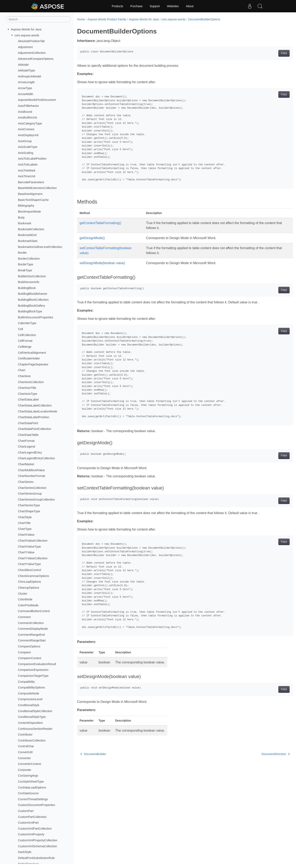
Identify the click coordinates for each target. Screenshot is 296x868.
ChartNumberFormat (31, 476)
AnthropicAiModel (29, 76)
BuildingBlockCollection (33, 300)
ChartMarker (26, 464)
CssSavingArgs (28, 776)
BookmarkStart (28, 241)
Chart (21, 370)
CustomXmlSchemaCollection (37, 846)
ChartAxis (24, 376)
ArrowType (25, 88)
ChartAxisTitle (27, 388)
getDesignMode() (92, 238)
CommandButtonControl (34, 611)
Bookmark (25, 223)
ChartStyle (25, 517)
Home (81, 19)
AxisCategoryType (30, 123)
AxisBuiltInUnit (27, 117)
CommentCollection (31, 623)
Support (155, 6)
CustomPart (26, 811)
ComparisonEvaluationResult (37, 664)
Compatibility (26, 682)
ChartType (25, 529)
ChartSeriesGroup (30, 494)
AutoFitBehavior (28, 106)
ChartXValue (26, 535)
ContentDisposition (30, 723)
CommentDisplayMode (33, 629)
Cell (20, 329)
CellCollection (27, 335)
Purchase (136, 6)
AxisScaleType (28, 147)
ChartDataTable (28, 435)
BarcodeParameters (31, 182)
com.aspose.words (27, 35)
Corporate (24, 770)
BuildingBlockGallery (31, 306)
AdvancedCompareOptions (36, 59)
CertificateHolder (29, 358)
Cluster (23, 594)
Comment (24, 617)
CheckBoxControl (29, 570)
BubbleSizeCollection (32, 276)
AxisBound (25, 112)
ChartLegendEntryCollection (36, 458)
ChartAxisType (28, 394)
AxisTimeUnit (27, 176)
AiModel (23, 65)
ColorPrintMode (28, 605)
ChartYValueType (29, 564)
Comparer (24, 652)
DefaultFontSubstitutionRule (36, 858)
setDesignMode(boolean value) (102, 263)
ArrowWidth (25, 94)
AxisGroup (25, 141)
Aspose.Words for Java (26, 29)
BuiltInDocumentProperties (35, 317)
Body (21, 218)
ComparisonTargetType (33, 676)
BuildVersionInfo (29, 282)
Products (117, 6)
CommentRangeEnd (31, 635)
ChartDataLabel (28, 399)
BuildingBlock (27, 288)
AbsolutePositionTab (31, 41)
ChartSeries (26, 482)
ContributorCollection (32, 740)
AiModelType (26, 70)
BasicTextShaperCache (33, 200)
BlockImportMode (29, 212)
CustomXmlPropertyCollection (38, 840)
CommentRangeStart (32, 640)
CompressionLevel (30, 699)
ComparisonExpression (33, 670)
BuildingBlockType (30, 311)
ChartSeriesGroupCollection (36, 500)
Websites (173, 6)
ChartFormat (26, 441)
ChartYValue (26, 552)
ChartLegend (26, 447)
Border (22, 253)
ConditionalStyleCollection (35, 711)
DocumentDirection (261, 754)
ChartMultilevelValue (31, 470)
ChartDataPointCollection (35, 429)
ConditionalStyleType (32, 717)
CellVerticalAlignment (32, 353)
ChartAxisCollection (31, 382)
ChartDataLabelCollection (35, 405)
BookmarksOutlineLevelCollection (40, 247)
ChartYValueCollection (33, 558)
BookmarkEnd (27, 235)
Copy (269, 53)
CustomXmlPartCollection (35, 829)
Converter (24, 758)
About (190, 6)
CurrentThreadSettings (33, 799)
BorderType (25, 264)
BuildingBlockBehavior (33, 294)
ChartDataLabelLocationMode (38, 411)
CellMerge (25, 347)
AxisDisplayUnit (28, 135)
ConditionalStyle (29, 705)
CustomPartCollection (32, 817)
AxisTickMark (27, 170)
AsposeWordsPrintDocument (37, 100)
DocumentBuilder (93, 754)
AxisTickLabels (28, 165)
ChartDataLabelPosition (34, 417)
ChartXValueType (29, 547)
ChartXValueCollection (33, 541)
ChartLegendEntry (30, 452)
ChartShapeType (29, 511)
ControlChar (26, 746)
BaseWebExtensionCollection (37, 188)
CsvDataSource (28, 793)
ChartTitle (24, 523)
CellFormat (25, 341)
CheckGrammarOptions (33, 576)
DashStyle (25, 852)
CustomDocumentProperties (36, 805)
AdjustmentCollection (32, 53)
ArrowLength (26, 82)
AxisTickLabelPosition (32, 159)
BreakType (25, 270)
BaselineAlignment (30, 194)
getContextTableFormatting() (100, 223)
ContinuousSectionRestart (35, 729)
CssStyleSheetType (31, 782)
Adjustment (25, 47)
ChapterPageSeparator (33, 364)
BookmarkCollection (31, 229)
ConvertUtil (25, 752)
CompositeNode (28, 693)
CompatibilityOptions (31, 687)
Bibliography (26, 206)
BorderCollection (29, 259)
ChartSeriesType (29, 505)
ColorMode (25, 599)
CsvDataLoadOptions (32, 787)
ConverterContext (29, 764)
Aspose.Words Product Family (107, 19)
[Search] (38, 19)
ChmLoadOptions (29, 582)
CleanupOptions (28, 588)
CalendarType (27, 323)
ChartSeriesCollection (32, 488)
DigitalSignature (28, 864)
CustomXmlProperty (31, 834)
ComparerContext (30, 658)
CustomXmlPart (28, 823)
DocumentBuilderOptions (204, 19)
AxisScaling (25, 153)
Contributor (25, 734)
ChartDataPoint (28, 423)
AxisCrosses (26, 129)
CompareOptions (29, 646)
